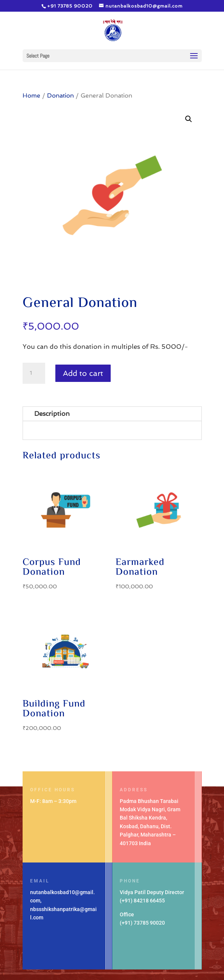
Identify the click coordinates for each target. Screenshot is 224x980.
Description (52, 414)
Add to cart (83, 373)
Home (31, 95)
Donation (60, 95)
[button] (189, 119)
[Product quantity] (34, 373)
